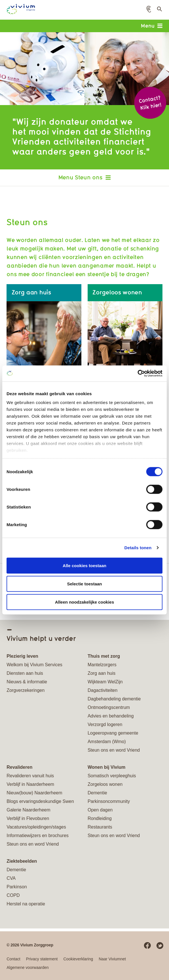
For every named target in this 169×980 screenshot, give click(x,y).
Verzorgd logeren (105, 724)
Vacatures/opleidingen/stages (36, 827)
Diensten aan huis (25, 673)
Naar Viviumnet (112, 959)
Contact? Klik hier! (150, 103)
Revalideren (19, 767)
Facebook (147, 946)
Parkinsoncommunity (109, 801)
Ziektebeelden (22, 861)
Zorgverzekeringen (25, 690)
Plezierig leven (22, 656)
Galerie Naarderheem (28, 810)
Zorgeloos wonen (105, 784)
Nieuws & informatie (27, 682)
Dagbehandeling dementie (114, 699)
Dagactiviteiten (103, 690)
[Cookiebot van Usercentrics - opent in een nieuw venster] (138, 374)
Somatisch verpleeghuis (112, 776)
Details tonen (138, 548)
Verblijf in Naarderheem (30, 784)
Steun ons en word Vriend (114, 750)
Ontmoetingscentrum (109, 707)
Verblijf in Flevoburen (28, 818)
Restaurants (100, 827)
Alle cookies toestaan (84, 565)
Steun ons (88, 177)
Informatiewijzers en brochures (38, 836)
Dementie (97, 793)
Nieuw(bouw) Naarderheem (34, 793)
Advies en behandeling (111, 716)
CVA (11, 878)
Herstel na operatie (26, 904)
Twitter (160, 946)
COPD (13, 895)
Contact (13, 959)
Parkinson (17, 887)
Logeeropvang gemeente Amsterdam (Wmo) (113, 737)
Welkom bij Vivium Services (34, 665)
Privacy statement (42, 959)
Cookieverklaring (78, 959)
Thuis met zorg (104, 656)
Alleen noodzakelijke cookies (84, 602)
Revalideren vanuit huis (30, 776)
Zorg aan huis (102, 673)
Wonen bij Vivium (107, 767)
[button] (149, 9)
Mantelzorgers (102, 665)
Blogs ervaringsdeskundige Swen (40, 801)
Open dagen (100, 810)
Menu (152, 26)
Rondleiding (100, 818)
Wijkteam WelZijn (105, 682)
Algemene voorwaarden (28, 967)
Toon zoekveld (159, 11)
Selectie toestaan (85, 584)
